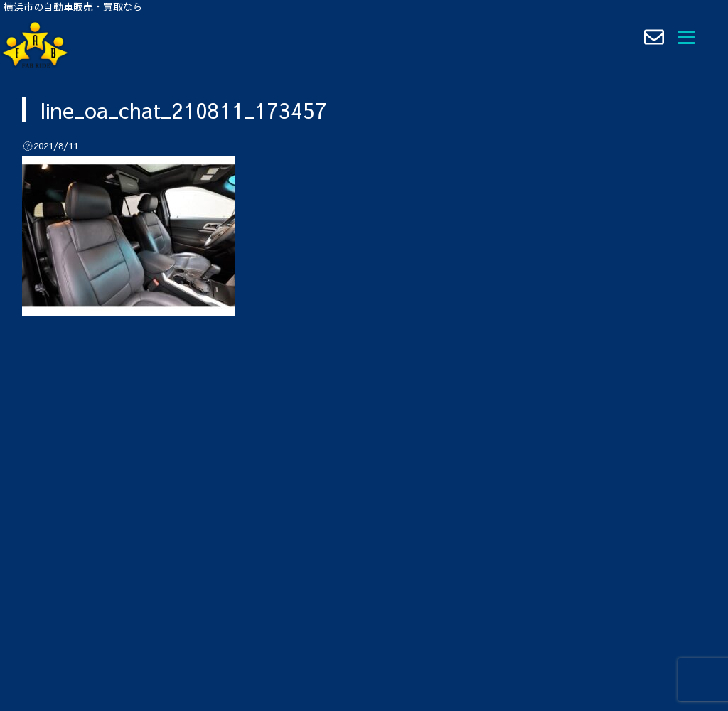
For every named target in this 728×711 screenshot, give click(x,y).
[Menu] (686, 35)
